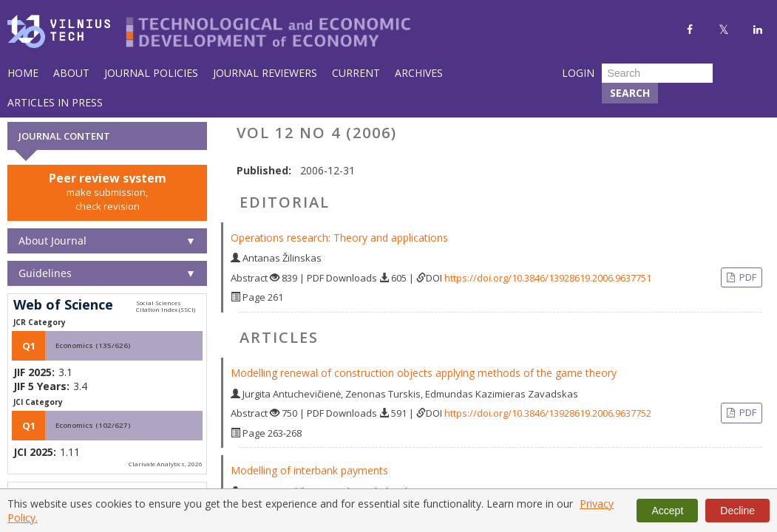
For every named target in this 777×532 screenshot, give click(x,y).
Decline (737, 511)
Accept (667, 511)
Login (578, 73)
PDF (747, 277)
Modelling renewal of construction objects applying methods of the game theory (424, 373)
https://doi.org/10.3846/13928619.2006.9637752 (548, 413)
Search (630, 93)
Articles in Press (55, 102)
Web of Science (63, 305)
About (71, 73)
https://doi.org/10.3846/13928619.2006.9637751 (548, 278)
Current (356, 73)
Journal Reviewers (265, 73)
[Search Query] (657, 73)
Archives (419, 73)
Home (23, 73)
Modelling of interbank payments (309, 470)
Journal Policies (151, 73)
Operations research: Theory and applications (339, 238)
